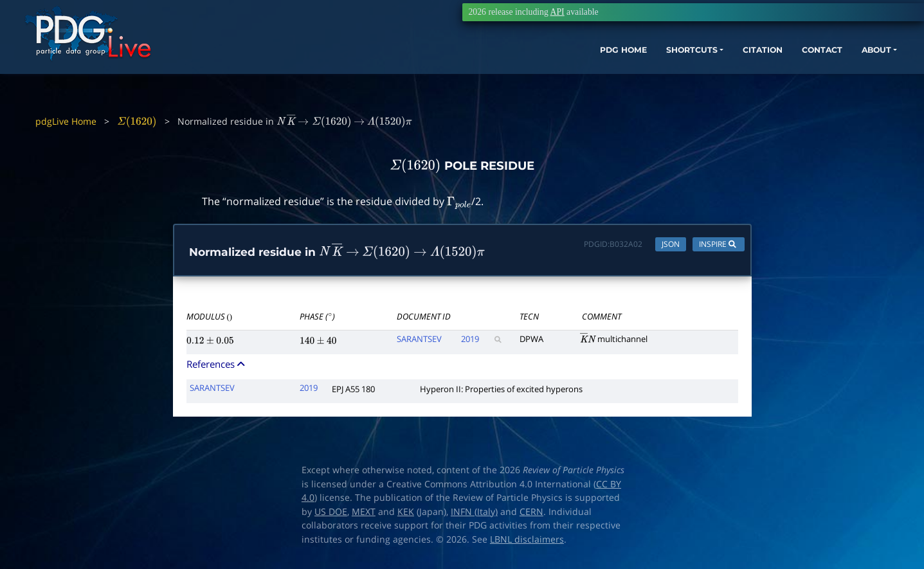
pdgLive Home (66, 121)
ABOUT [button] (824, 69)
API (557, 12)
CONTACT (763, 69)
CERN (531, 514)
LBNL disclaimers (527, 542)
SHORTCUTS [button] (614, 69)
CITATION (696, 69)
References (217, 367)
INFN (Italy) (474, 514)
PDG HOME (536, 69)
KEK (406, 514)
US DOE (331, 514)
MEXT (364, 514)
